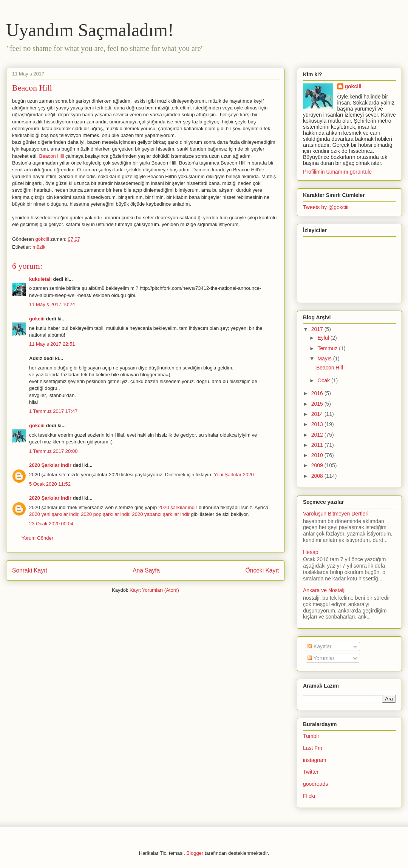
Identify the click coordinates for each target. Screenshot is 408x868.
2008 (318, 476)
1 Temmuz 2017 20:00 (53, 451)
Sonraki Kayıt (30, 570)
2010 (318, 455)
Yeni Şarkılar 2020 (234, 475)
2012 (318, 435)
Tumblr (311, 736)
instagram (314, 760)
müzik (39, 247)
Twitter (311, 772)
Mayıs (325, 359)
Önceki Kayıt (262, 570)
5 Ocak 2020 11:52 (50, 484)
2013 (318, 424)
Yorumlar (321, 658)
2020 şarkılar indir (178, 507)
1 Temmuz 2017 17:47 (53, 411)
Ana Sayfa (146, 570)
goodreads (315, 784)
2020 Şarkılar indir (50, 465)
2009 (318, 465)
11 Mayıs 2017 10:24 (52, 304)
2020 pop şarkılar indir (105, 514)
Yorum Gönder (37, 538)
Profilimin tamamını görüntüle (337, 172)
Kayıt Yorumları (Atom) (154, 590)
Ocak (324, 380)
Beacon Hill (52, 156)
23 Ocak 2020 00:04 (51, 524)
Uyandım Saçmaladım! (90, 30)
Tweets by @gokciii (326, 207)
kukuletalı (40, 279)
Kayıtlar (319, 646)
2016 (318, 393)
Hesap (311, 552)
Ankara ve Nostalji (324, 590)
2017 (318, 329)
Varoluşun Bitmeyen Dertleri (336, 514)
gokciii (37, 319)
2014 (318, 414)
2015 (318, 404)
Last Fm (313, 748)
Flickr (309, 796)
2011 (318, 445)
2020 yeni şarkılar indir (54, 514)
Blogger (195, 853)
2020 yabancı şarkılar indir (161, 514)
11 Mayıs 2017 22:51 (52, 344)
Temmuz (328, 348)
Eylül (324, 338)
